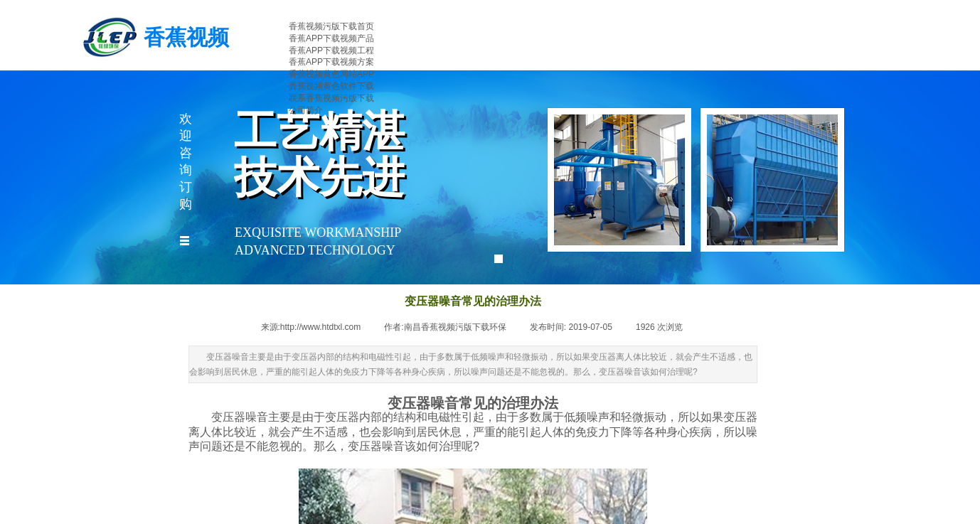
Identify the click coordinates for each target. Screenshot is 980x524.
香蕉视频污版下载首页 (331, 26)
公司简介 (306, 110)
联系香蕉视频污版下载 (331, 98)
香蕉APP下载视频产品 (331, 38)
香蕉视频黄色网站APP (331, 74)
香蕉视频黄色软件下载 (331, 86)
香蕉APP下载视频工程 (331, 50)
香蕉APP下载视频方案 (331, 62)
